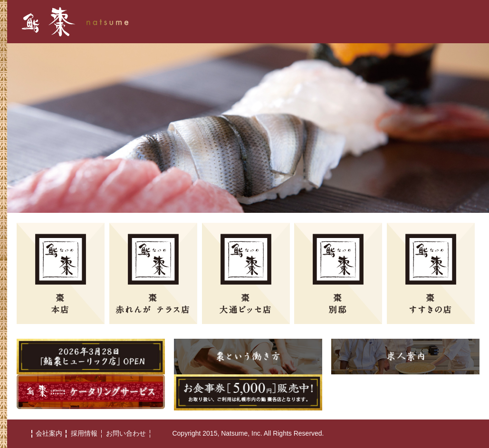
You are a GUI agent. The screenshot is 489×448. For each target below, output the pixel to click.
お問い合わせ (126, 433)
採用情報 (84, 433)
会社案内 (49, 433)
